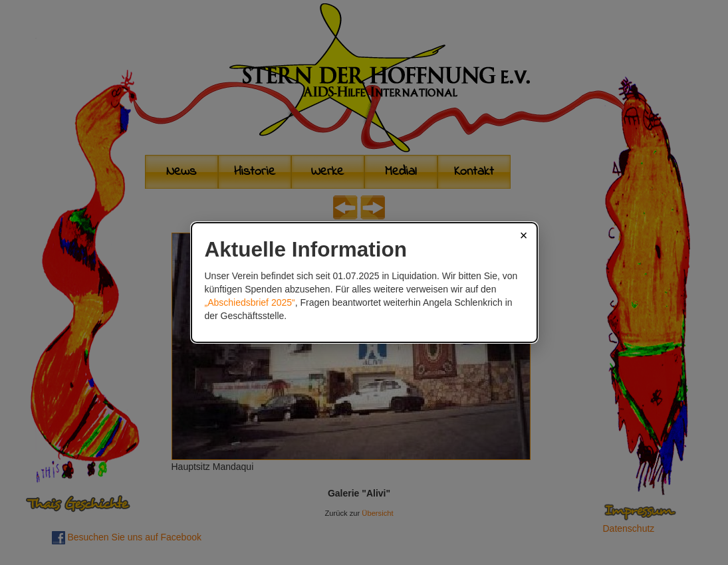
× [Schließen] (524, 235)
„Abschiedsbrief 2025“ (250, 302)
